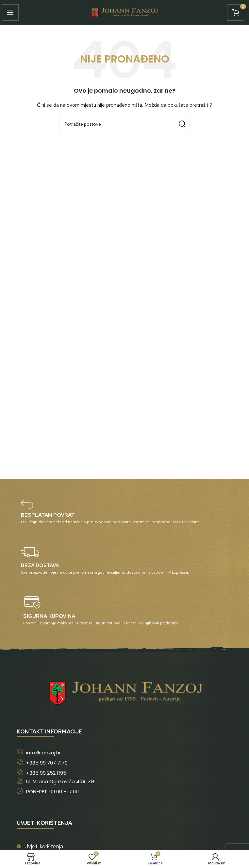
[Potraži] (124, 124)
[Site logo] (125, 12)
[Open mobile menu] (12, 12)
